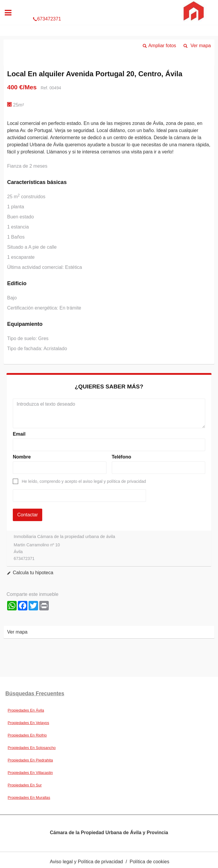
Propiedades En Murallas (29, 798)
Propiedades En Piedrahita (30, 760)
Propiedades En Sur (25, 785)
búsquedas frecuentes (35, 694)
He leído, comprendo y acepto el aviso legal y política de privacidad (84, 481)
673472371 (109, 7)
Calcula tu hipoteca (33, 573)
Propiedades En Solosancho (32, 748)
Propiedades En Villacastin (30, 773)
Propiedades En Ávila (26, 710)
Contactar (28, 515)
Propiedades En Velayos (28, 723)
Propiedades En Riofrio (27, 735)
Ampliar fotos (162, 46)
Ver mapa (201, 46)
